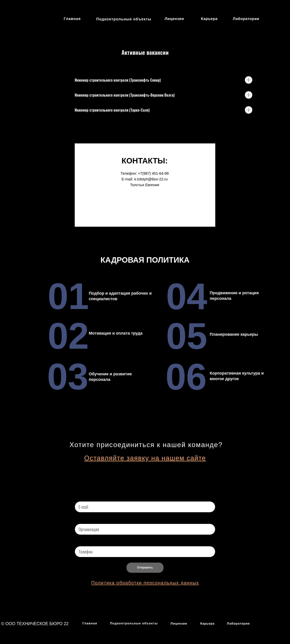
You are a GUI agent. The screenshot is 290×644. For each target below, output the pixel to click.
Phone (80, 542)
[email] (145, 507)
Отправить (145, 567)
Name (80, 520)
